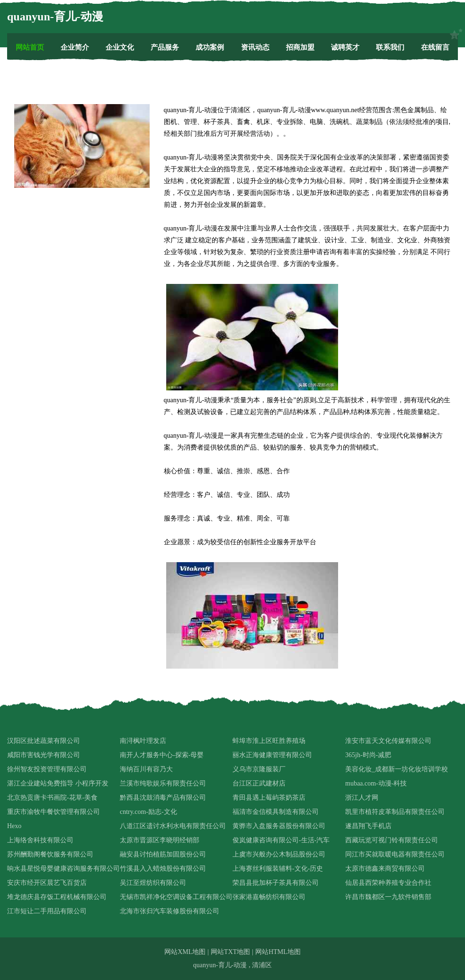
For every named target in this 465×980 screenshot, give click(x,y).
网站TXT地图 (230, 952)
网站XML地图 (185, 952)
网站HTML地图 (278, 952)
